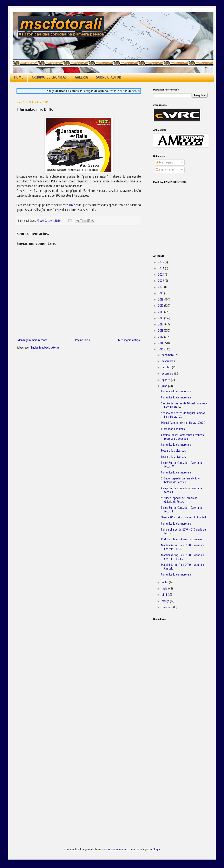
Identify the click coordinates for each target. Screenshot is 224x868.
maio (165, 589)
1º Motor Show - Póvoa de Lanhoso (182, 539)
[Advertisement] (174, 681)
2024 (162, 268)
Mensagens (164, 163)
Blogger (157, 849)
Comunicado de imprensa (176, 473)
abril (165, 595)
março (166, 601)
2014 (161, 325)
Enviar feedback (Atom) (45, 348)
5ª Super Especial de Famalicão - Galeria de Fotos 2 (180, 480)
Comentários (165, 170)
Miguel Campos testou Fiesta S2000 (183, 423)
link (71, 205)
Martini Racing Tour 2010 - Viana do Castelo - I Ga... (183, 557)
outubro (167, 367)
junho (165, 582)
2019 (161, 293)
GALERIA (81, 77)
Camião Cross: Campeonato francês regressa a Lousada (182, 437)
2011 (161, 343)
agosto (166, 380)
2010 (161, 349)
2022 (161, 281)
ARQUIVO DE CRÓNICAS (49, 77)
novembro (168, 361)
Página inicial (83, 340)
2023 (161, 275)
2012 (161, 337)
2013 (161, 331)
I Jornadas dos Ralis (173, 429)
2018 (161, 300)
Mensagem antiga (129, 340)
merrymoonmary (118, 849)
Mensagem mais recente (32, 340)
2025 (161, 262)
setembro (168, 374)
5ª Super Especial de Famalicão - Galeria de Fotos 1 (180, 500)
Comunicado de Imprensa (176, 391)
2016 (161, 312)
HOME (19, 77)
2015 (161, 318)
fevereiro (167, 607)
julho (165, 386)
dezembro (168, 355)
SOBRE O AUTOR (109, 77)
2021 (161, 287)
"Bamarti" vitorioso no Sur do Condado (184, 517)
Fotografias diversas (173, 451)
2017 (161, 306)
